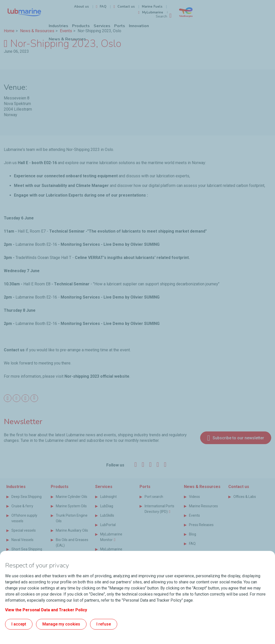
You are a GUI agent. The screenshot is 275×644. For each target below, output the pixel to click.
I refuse (104, 624)
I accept (19, 624)
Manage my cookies (61, 624)
